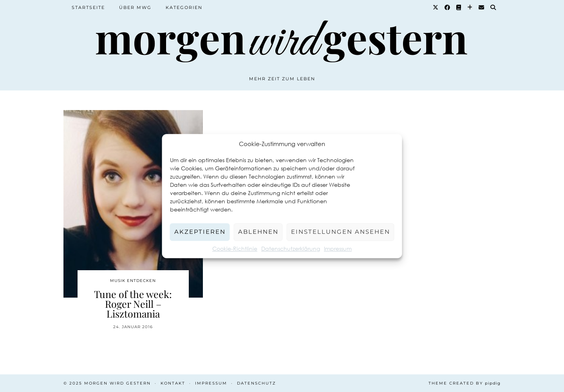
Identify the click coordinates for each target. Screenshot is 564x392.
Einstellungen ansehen (341, 232)
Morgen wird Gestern (117, 383)
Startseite (88, 7)
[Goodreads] (459, 7)
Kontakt (173, 383)
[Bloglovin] (470, 7)
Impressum (338, 248)
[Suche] (493, 7)
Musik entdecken (133, 281)
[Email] (482, 7)
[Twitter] (436, 7)
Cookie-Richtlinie (235, 248)
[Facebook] (448, 7)
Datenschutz (257, 383)
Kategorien (184, 7)
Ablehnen (258, 232)
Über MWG (135, 7)
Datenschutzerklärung (291, 248)
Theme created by (465, 383)
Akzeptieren (200, 232)
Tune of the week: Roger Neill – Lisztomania (133, 304)
